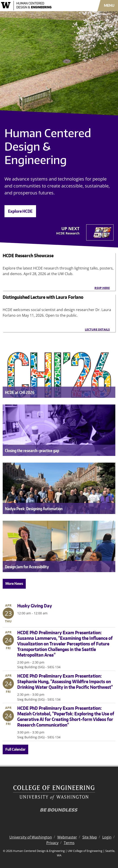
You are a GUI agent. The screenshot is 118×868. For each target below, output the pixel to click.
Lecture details (97, 329)
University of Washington (31, 837)
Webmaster (67, 837)
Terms (69, 843)
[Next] (85, 232)
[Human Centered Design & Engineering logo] (34, 6)
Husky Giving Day (35, 606)
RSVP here (102, 288)
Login (107, 837)
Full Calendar (15, 749)
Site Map (90, 837)
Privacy (52, 843)
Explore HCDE (20, 211)
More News (14, 584)
